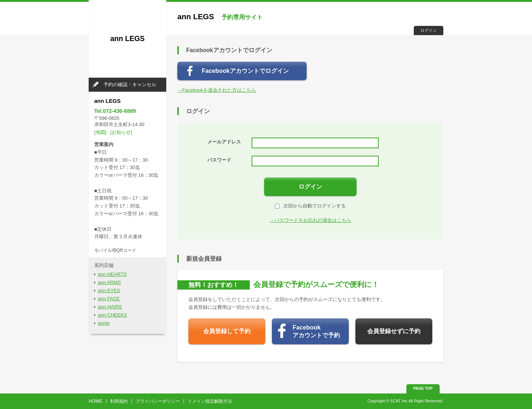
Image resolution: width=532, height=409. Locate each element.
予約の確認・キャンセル (130, 84)
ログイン (429, 30)
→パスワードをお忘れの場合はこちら (311, 220)
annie (104, 323)
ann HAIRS (110, 307)
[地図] (100, 132)
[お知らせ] (121, 132)
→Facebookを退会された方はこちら (217, 90)
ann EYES (109, 290)
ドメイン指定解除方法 (210, 401)
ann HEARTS (112, 274)
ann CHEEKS (112, 315)
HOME (96, 401)
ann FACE (109, 299)
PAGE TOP (423, 388)
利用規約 (119, 401)
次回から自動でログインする (310, 206)
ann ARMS (109, 282)
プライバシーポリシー (158, 401)
